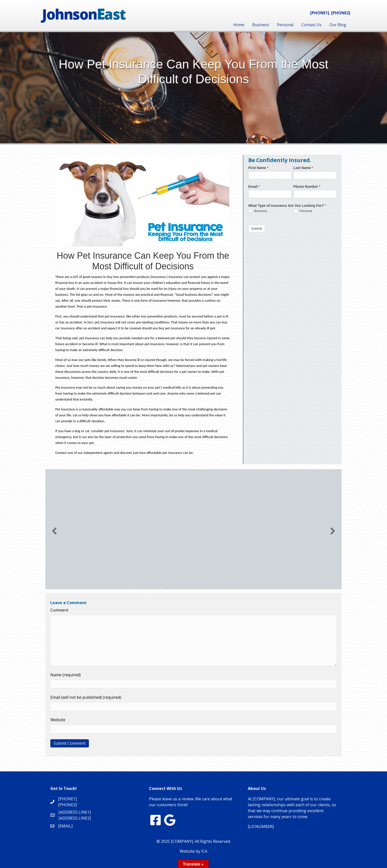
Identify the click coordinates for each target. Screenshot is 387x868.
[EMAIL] (65, 826)
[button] (54, 531)
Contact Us (311, 25)
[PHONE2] (341, 13)
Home (239, 25)
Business (261, 25)
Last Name (303, 168)
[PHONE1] (320, 13)
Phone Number (307, 187)
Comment (59, 610)
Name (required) (66, 675)
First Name (258, 168)
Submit (257, 229)
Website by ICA (193, 851)
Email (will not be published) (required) (86, 697)
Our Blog (338, 25)
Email (254, 187)
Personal (285, 25)
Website (58, 720)
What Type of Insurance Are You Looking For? (287, 206)
